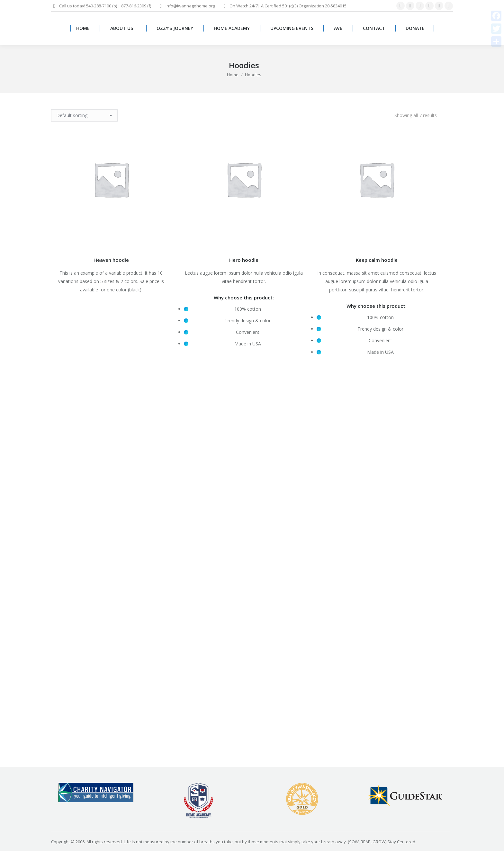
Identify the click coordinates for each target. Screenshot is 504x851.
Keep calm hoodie (377, 260)
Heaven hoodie (111, 260)
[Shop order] (84, 115)
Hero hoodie (244, 260)
